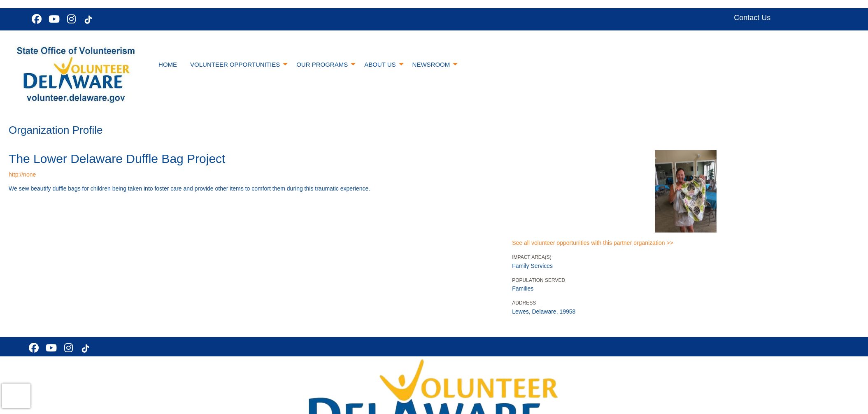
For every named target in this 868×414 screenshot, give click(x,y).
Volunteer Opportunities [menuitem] (235, 64)
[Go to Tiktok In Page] (87, 20)
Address (524, 303)
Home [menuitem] (168, 64)
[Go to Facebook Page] (35, 19)
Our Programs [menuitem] (322, 64)
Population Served (539, 280)
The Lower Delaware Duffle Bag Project (117, 159)
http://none (22, 174)
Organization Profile (56, 130)
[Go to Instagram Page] (70, 19)
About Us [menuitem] (380, 64)
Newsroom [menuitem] (431, 64)
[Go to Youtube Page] (53, 19)
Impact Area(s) (532, 257)
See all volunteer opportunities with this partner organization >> (592, 243)
